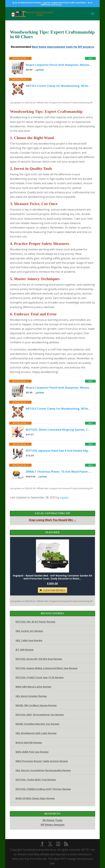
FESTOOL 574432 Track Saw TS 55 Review (40, 677)
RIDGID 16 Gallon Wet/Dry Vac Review (37, 724)
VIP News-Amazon (52, 825)
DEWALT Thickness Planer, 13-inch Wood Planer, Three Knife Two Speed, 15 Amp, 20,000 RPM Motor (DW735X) (59, 472)
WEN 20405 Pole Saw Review (32, 752)
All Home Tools (52, 820)
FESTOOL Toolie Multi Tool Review (36, 780)
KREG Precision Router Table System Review (42, 761)
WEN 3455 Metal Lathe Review (33, 687)
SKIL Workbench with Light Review (36, 733)
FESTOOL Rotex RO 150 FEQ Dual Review (39, 659)
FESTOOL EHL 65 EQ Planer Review (35, 622)
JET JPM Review (25, 650)
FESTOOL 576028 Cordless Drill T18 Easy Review (43, 789)
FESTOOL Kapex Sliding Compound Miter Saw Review (46, 668)
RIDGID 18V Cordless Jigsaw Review (36, 705)
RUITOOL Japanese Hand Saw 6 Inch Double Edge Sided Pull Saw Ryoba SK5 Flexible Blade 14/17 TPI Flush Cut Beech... (59, 451)
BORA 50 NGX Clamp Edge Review (35, 798)
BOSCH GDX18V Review (29, 743)
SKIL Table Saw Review (29, 640)
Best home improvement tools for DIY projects (63, 47)
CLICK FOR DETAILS (54, 590)
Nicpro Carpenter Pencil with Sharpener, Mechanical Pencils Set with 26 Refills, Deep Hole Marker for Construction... (59, 65)
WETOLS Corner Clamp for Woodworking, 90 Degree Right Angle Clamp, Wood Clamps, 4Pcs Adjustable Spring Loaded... (59, 86)
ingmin (64, 497)
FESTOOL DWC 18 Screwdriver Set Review (40, 715)
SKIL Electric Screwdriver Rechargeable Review (43, 770)
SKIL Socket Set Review (29, 631)
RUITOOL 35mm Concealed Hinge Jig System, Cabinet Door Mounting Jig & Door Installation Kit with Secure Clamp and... (59, 430)
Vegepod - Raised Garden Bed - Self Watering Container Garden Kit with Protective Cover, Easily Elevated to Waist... (52, 577)
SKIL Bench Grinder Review (31, 696)
